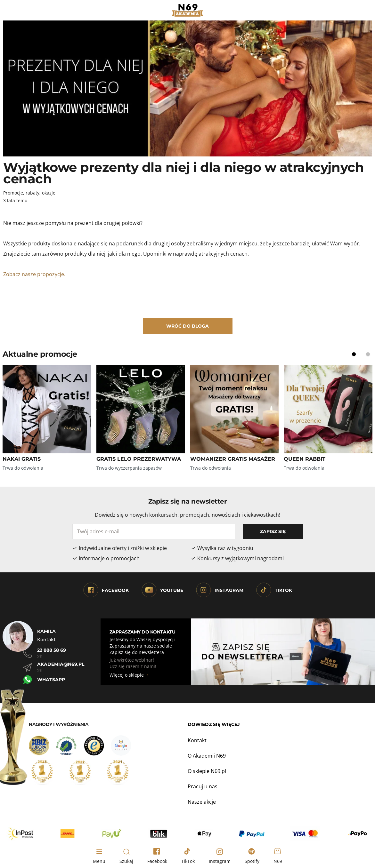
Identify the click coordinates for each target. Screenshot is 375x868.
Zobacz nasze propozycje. (35, 274)
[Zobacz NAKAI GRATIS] (47, 409)
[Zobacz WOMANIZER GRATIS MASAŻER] (235, 409)
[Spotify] (252, 856)
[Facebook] (157, 856)
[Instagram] (220, 856)
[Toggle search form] (126, 856)
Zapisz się (273, 531)
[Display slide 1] (354, 354)
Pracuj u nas (203, 786)
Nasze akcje (202, 802)
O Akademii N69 (207, 756)
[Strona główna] (187, 10)
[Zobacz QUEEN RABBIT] (328, 409)
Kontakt (197, 740)
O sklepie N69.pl (207, 771)
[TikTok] (188, 856)
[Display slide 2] (368, 354)
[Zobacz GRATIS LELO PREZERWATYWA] (141, 409)
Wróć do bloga (187, 326)
